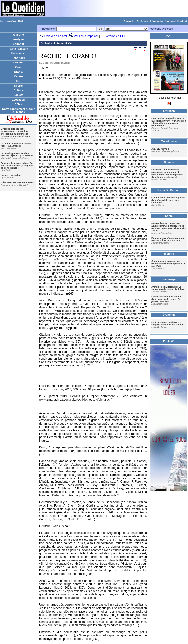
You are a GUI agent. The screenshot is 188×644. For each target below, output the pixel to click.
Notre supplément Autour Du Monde (18, 110)
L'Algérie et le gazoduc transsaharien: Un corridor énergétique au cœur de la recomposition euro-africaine (16, 133)
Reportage (18, 58)
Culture (18, 90)
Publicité (157, 21)
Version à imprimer (86, 36)
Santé (169, 216)
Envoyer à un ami (55, 36)
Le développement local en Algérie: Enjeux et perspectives (17, 155)
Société (18, 95)
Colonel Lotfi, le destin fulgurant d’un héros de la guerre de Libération (168, 200)
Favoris (170, 21)
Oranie (18, 72)
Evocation (18, 100)
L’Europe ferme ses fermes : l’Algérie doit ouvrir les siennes (168, 323)
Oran (18, 67)
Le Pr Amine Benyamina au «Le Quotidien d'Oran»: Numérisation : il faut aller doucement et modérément (169, 122)
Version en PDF (116, 36)
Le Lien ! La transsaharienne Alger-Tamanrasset (16, 145)
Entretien (169, 111)
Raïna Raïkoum (18, 49)
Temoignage (169, 141)
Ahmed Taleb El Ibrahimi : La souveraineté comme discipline (168, 288)
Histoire (169, 254)
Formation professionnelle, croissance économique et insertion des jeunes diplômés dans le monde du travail (167, 173)
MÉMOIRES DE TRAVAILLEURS (17, 183)
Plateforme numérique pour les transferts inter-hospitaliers (168, 239)
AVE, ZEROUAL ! (160, 149)
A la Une (18, 35)
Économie (169, 315)
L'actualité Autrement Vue (56, 43)
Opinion (169, 162)
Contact (182, 21)
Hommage (169, 279)
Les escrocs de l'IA (11, 175)
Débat (18, 104)
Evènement (18, 53)
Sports (18, 86)
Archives (142, 21)
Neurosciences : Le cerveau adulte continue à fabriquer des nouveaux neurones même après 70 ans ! (168, 227)
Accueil (128, 21)
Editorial (18, 44)
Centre (18, 76)
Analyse (18, 39)
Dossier (18, 62)
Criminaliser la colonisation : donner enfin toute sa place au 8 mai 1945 (168, 264)
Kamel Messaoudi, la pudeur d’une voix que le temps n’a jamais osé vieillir (166, 299)
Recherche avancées (161, 29)
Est (18, 81)
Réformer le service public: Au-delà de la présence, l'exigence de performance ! (17, 166)
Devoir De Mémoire (169, 190)
